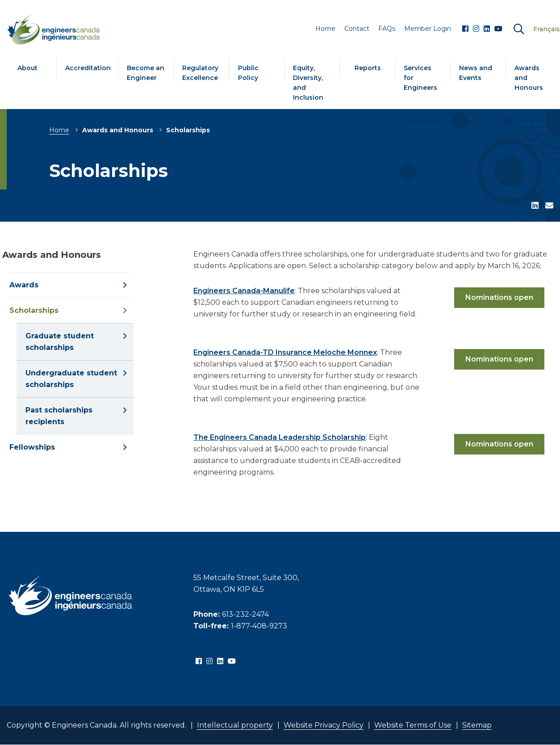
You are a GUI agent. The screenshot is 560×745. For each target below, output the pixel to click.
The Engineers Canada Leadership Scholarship (280, 437)
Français (547, 29)
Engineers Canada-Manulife (244, 291)
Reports (368, 68)
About (27, 68)
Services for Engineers (420, 78)
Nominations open (499, 297)
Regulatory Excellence (200, 73)
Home (59, 130)
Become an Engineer (146, 73)
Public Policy (248, 73)
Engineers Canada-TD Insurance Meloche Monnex (285, 352)
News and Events (476, 73)
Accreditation (88, 68)
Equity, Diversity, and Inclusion (308, 83)
